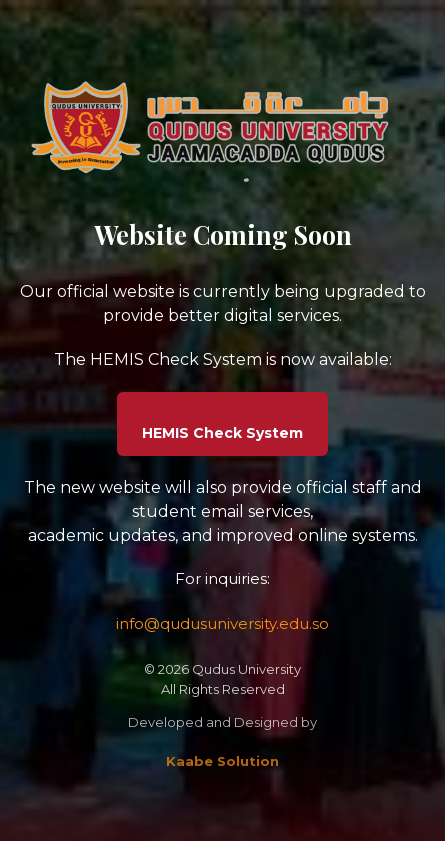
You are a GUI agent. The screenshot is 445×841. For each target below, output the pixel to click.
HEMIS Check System (222, 433)
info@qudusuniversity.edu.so (222, 623)
